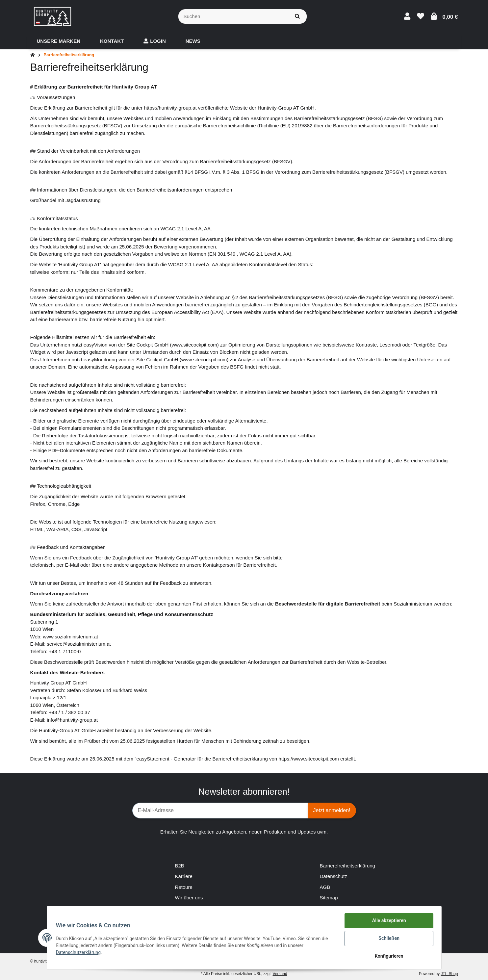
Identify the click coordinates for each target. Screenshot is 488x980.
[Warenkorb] (444, 16)
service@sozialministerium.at (79, 644)
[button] (407, 16)
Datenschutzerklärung (80, 953)
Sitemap (329, 898)
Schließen (387, 940)
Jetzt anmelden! (332, 810)
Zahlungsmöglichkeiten (200, 908)
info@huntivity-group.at (72, 720)
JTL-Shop (449, 974)
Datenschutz (334, 876)
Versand (280, 974)
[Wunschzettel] (421, 16)
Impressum (332, 908)
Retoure (184, 887)
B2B (180, 866)
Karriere (184, 876)
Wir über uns (189, 898)
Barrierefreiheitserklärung (347, 866)
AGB (325, 887)
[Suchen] (233, 17)
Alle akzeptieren (387, 922)
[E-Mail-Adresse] (220, 811)
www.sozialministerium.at (70, 637)
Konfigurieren (387, 957)
